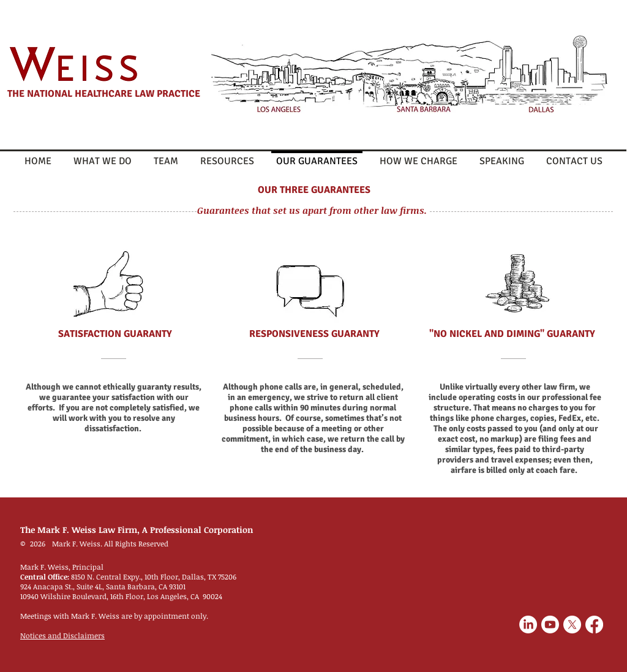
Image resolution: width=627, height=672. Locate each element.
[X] (572, 625)
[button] (227, 156)
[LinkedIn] (528, 625)
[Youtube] (550, 625)
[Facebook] (594, 625)
